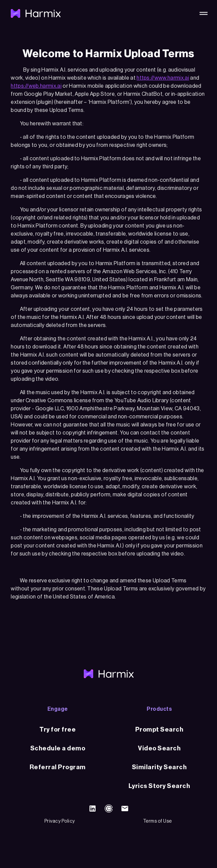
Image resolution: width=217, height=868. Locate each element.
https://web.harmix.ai (36, 86)
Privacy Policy (60, 821)
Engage (58, 709)
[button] (202, 13)
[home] (36, 13)
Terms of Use (157, 821)
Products (159, 709)
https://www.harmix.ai (163, 78)
